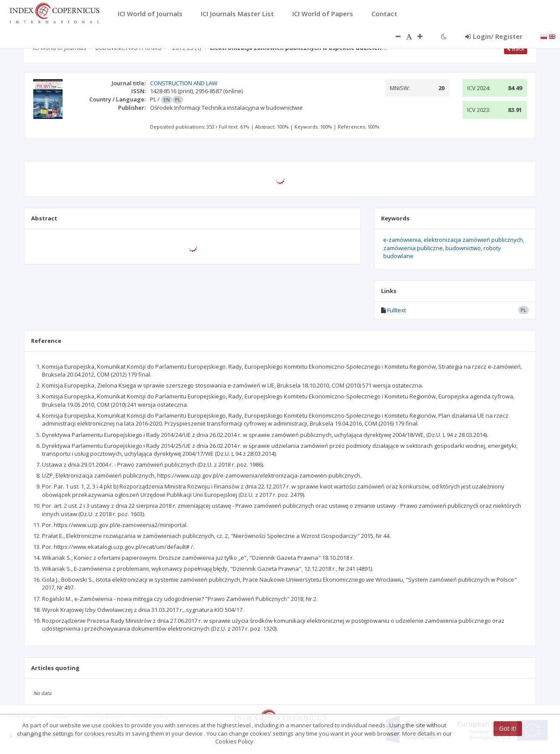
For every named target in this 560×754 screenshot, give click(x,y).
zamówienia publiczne (413, 248)
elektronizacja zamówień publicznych (473, 240)
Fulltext (397, 310)
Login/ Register (494, 36)
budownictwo (463, 248)
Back (516, 49)
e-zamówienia (402, 240)
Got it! (508, 728)
